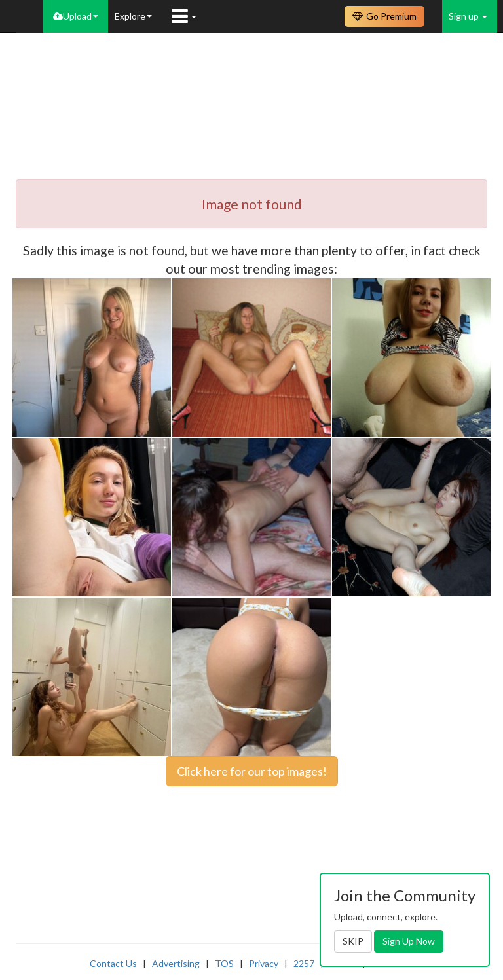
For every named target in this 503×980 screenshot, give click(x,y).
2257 (304, 963)
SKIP (353, 941)
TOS (224, 963)
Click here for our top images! (252, 771)
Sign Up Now (409, 941)
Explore (133, 16)
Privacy (264, 963)
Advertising (176, 963)
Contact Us (113, 963)
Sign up (468, 16)
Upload (76, 16)
